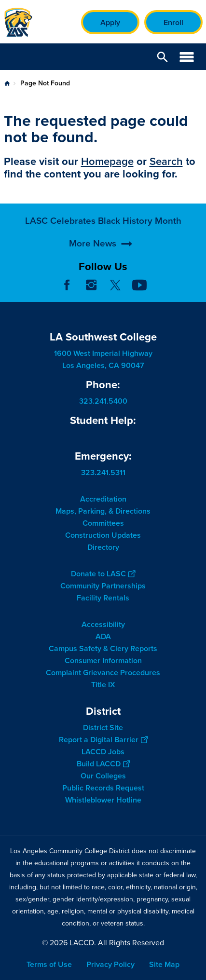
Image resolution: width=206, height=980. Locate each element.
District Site (103, 728)
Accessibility (103, 624)
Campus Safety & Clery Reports (103, 648)
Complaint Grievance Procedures (103, 673)
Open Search (163, 57)
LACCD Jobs (103, 752)
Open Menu (187, 57)
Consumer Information (103, 660)
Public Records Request (103, 788)
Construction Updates (103, 535)
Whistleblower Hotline (103, 800)
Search (166, 161)
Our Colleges (103, 776)
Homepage (107, 161)
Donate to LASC (103, 574)
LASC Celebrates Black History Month (103, 252)
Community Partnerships (103, 586)
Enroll (173, 22)
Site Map (164, 964)
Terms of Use (49, 964)
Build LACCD (103, 764)
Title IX (103, 685)
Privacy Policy (110, 964)
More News (93, 275)
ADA (103, 636)
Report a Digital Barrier (103, 740)
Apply (110, 22)
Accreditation (103, 499)
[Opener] (196, 292)
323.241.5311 (103, 472)
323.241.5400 (103, 401)
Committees (103, 523)
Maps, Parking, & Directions (103, 511)
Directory (103, 547)
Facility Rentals (103, 598)
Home (7, 83)
